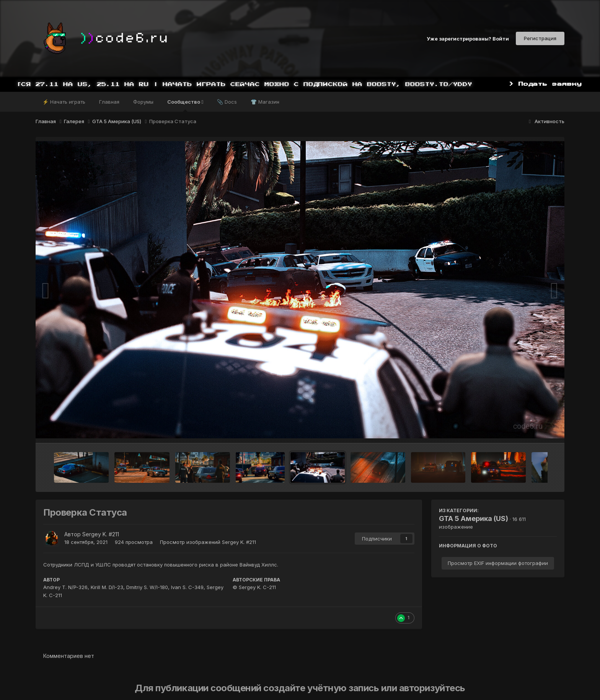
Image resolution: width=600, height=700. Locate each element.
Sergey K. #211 (101, 534)
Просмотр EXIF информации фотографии (498, 563)
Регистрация (540, 38)
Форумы (143, 102)
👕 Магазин (265, 102)
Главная (109, 102)
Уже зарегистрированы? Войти (468, 38)
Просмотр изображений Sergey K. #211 (208, 542)
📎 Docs (227, 102)
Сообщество (185, 105)
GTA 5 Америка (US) (474, 518)
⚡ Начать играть (64, 102)
